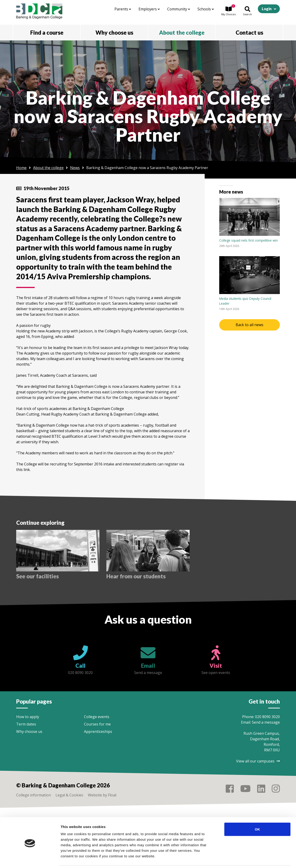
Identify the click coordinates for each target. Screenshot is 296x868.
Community (179, 9)
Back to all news (250, 325)
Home (21, 168)
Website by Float (102, 795)
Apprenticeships (98, 731)
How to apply (28, 717)
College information (34, 795)
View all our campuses (258, 761)
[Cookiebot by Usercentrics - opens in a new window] (30, 859)
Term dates (26, 724)
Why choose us (29, 731)
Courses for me (97, 724)
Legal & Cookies (69, 795)
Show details (243, 859)
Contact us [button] (249, 32)
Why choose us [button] (114, 32)
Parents (123, 9)
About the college (48, 168)
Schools (206, 9)
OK (257, 813)
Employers (149, 9)
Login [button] (267, 9)
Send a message (266, 722)
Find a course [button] (47, 32)
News (75, 168)
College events (97, 717)
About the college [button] (182, 32)
